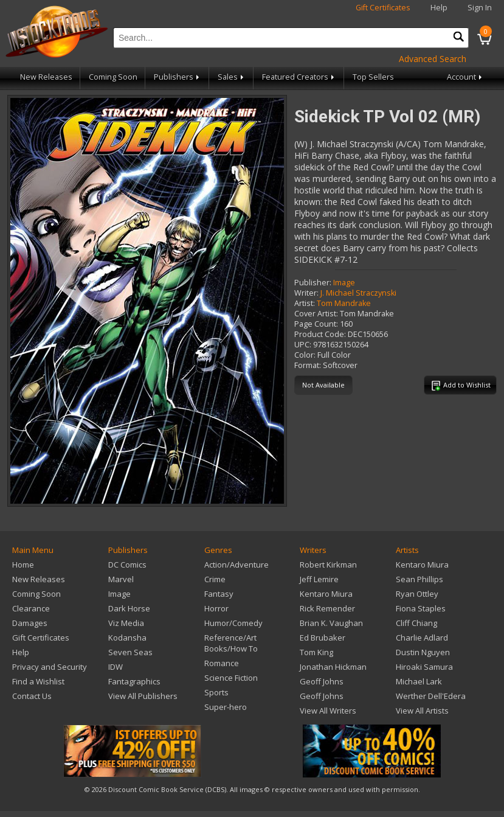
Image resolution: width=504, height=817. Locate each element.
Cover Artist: (316, 314)
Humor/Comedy (233, 623)
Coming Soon (113, 77)
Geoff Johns (322, 681)
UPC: (303, 345)
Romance (222, 663)
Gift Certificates (383, 8)
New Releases (46, 77)
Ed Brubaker (323, 638)
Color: (305, 355)
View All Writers (328, 711)
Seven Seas (130, 652)
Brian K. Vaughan (331, 623)
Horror (216, 608)
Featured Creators (299, 77)
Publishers (178, 77)
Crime (215, 579)
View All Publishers (143, 696)
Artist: (305, 303)
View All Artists (422, 711)
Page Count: (316, 324)
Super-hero (226, 707)
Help (439, 8)
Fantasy (219, 594)
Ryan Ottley (417, 594)
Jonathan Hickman (333, 667)
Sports (216, 692)
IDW (116, 667)
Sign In (480, 8)
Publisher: (313, 283)
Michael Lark (419, 681)
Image (344, 283)
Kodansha (127, 638)
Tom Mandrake (344, 303)
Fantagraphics (134, 681)
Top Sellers (373, 77)
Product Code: (320, 334)
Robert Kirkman (328, 565)
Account (465, 77)
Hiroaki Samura (424, 667)
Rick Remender (327, 608)
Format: (308, 365)
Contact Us (32, 696)
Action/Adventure (236, 565)
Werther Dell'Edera (431, 696)
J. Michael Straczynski (358, 293)
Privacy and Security (50, 667)
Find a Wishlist (38, 681)
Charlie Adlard (422, 638)
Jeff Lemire (319, 579)
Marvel (121, 579)
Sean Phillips (419, 579)
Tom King (316, 652)
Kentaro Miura (326, 594)
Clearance (31, 608)
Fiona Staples (421, 608)
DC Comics (127, 565)
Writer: (306, 293)
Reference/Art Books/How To (231, 643)
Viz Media (126, 623)
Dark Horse (129, 608)
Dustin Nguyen (423, 652)
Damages (30, 623)
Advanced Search (433, 59)
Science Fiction (231, 678)
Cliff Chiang (416, 623)
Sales (232, 77)
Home (23, 565)
